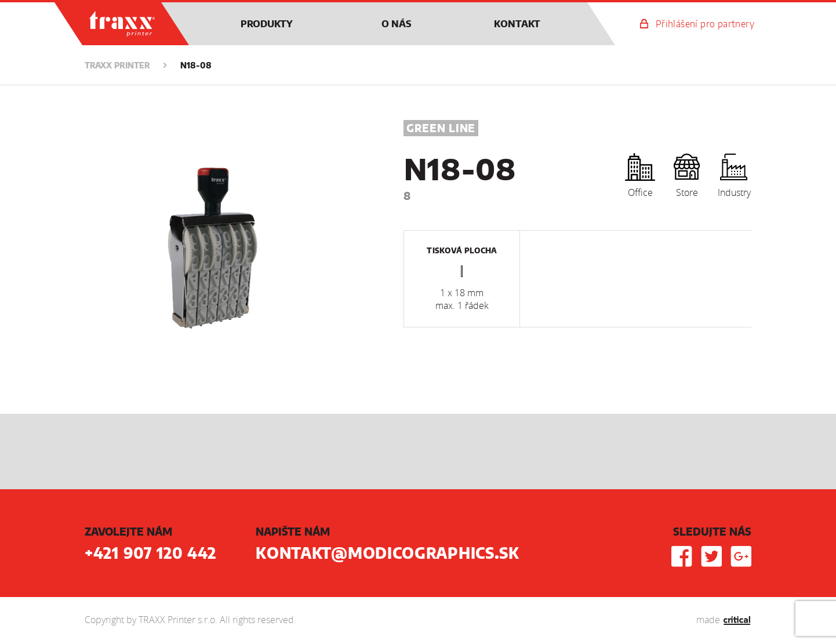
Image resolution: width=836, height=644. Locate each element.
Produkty (267, 24)
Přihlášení (705, 24)
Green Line (441, 129)
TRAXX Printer (97, 8)
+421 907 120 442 (150, 554)
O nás (396, 24)
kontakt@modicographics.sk (388, 554)
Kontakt (517, 24)
